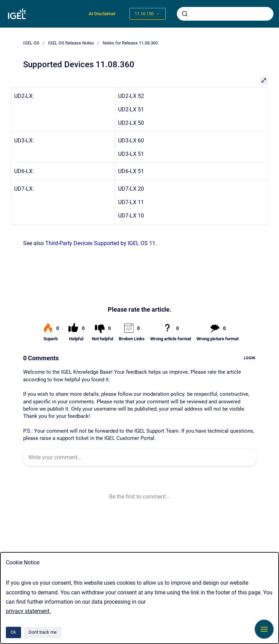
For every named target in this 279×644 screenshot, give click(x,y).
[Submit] (185, 14)
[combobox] (225, 14)
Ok (13, 632)
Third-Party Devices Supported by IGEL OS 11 (100, 243)
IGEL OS (31, 43)
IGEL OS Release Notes (71, 43)
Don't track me (43, 632)
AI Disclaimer (102, 14)
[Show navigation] (264, 629)
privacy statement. (28, 611)
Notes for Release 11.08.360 (130, 43)
